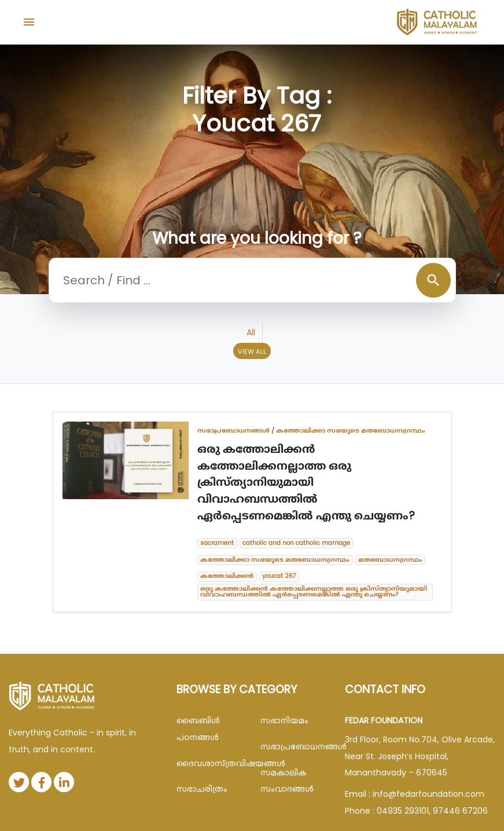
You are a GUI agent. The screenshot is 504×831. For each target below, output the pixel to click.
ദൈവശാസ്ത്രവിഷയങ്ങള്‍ (210, 763)
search (433, 280)
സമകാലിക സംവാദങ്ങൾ (287, 781)
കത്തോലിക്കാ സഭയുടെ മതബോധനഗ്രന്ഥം (351, 430)
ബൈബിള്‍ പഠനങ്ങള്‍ (198, 729)
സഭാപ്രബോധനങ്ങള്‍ (233, 430)
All (251, 332)
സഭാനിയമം (284, 720)
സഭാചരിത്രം (202, 789)
